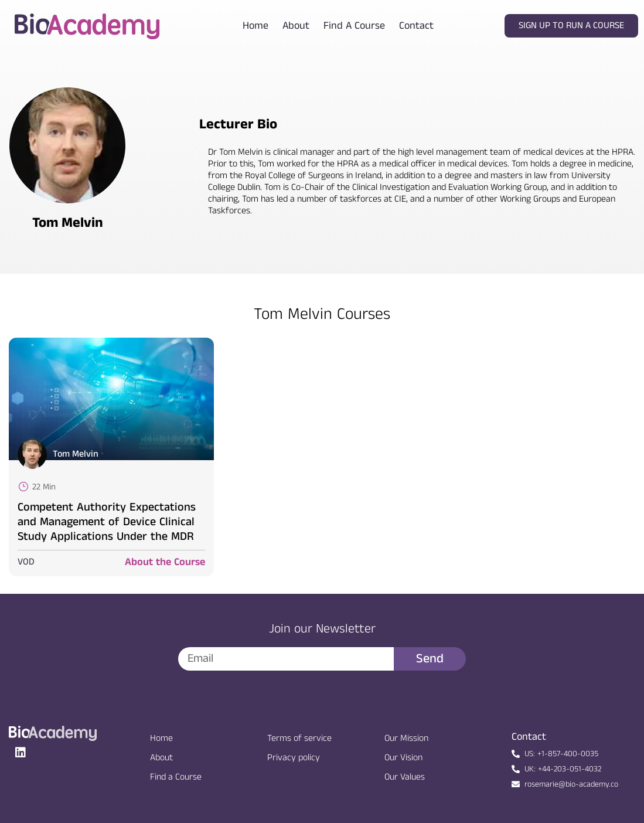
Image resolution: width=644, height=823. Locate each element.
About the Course (165, 562)
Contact (416, 26)
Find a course (354, 26)
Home (255, 26)
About (296, 26)
